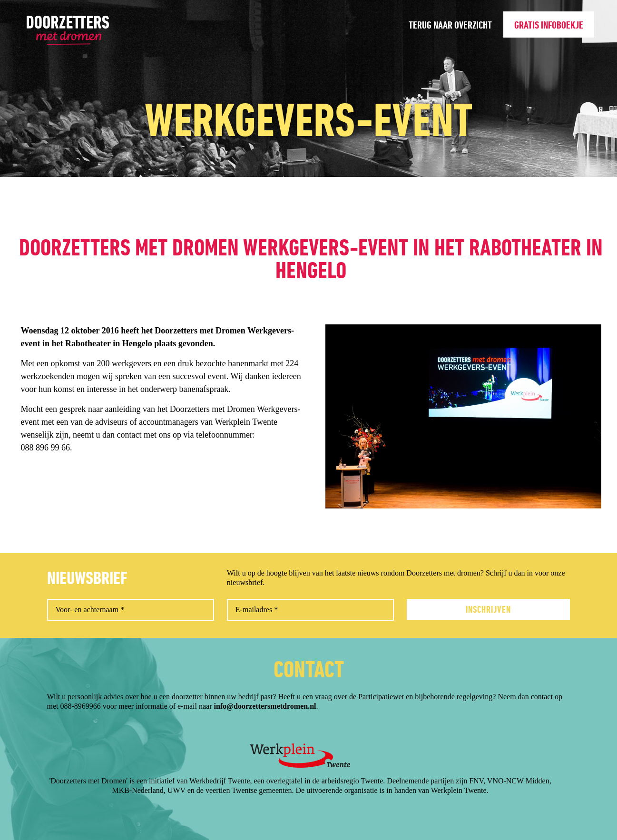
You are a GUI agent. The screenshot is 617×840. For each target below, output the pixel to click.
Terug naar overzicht (450, 25)
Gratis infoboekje (549, 25)
